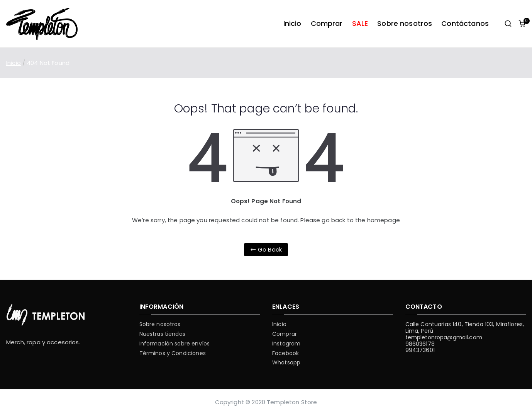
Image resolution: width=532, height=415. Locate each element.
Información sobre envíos (175, 344)
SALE (360, 23)
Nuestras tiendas (162, 334)
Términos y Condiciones (173, 353)
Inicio (292, 23)
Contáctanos (465, 23)
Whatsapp (286, 363)
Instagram (286, 344)
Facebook (285, 353)
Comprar (327, 23)
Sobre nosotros (405, 23)
